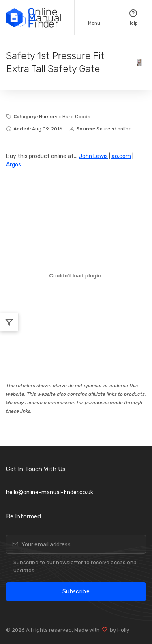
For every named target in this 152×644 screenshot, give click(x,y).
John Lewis (93, 156)
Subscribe (76, 592)
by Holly (118, 630)
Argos (14, 165)
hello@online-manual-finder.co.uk (50, 492)
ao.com (121, 156)
